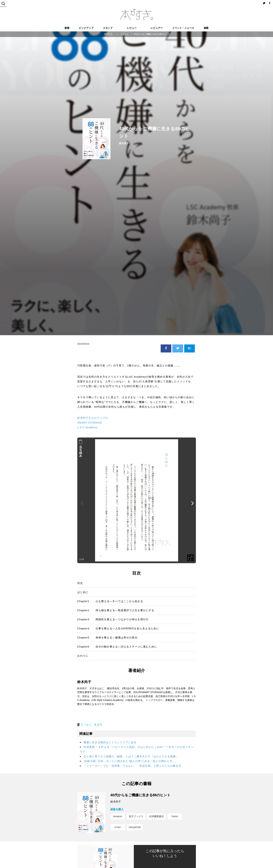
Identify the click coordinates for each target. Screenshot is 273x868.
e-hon (118, 827)
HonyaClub (135, 827)
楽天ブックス (136, 816)
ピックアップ (86, 28)
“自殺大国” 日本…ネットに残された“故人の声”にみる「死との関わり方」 (129, 761)
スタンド (108, 28)
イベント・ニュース (183, 28)
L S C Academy (87, 427)
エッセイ (86, 725)
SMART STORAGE (90, 423)
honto (175, 816)
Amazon (118, 816)
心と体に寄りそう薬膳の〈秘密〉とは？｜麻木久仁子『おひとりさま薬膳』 (131, 756)
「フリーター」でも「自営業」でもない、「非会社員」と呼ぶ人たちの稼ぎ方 (132, 766)
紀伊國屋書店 (156, 816)
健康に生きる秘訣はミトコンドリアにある (110, 742)
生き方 (98, 725)
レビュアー (157, 28)
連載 (206, 28)
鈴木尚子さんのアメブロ (93, 418)
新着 (67, 28)
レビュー (132, 28)
